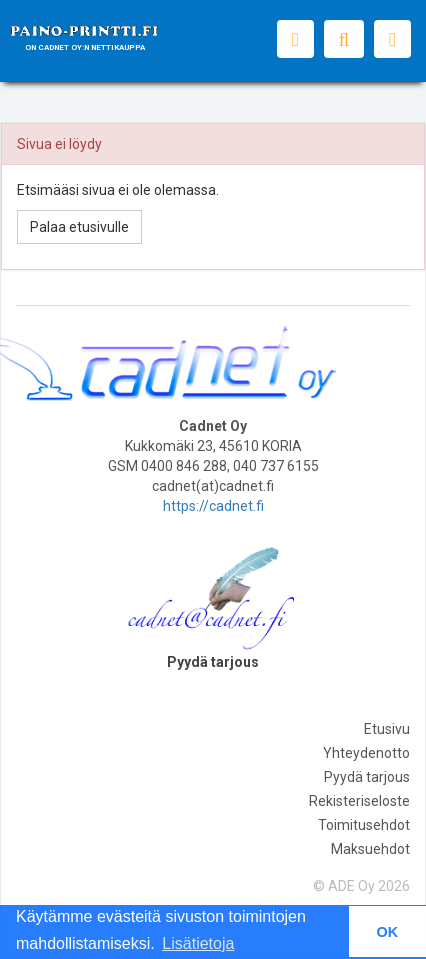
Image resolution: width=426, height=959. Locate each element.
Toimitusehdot (364, 825)
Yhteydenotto (366, 753)
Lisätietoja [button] (198, 943)
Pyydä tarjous (367, 777)
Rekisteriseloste (359, 801)
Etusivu (387, 729)
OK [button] (388, 932)
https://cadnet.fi (213, 506)
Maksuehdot (370, 849)
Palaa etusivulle (79, 227)
